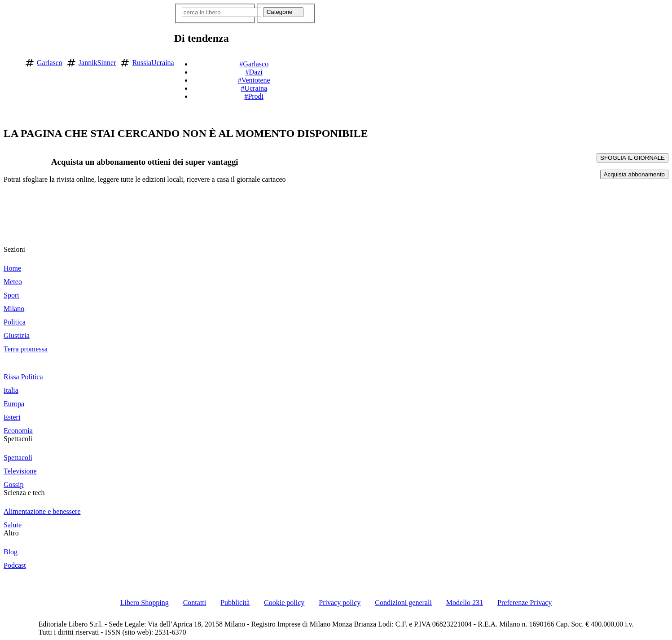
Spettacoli (18, 439)
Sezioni (14, 249)
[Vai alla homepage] (10, 61)
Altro (11, 533)
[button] (321, 61)
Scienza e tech (24, 493)
